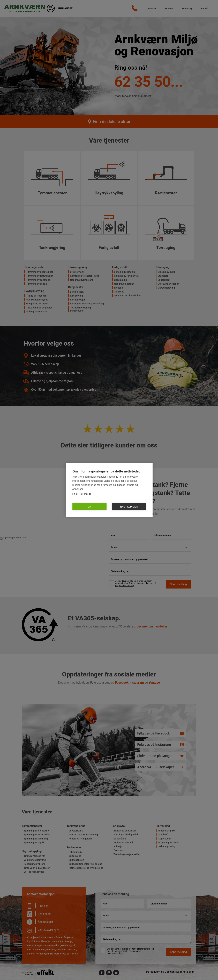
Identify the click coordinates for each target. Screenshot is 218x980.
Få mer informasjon (82, 494)
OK (89, 507)
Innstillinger (129, 507)
